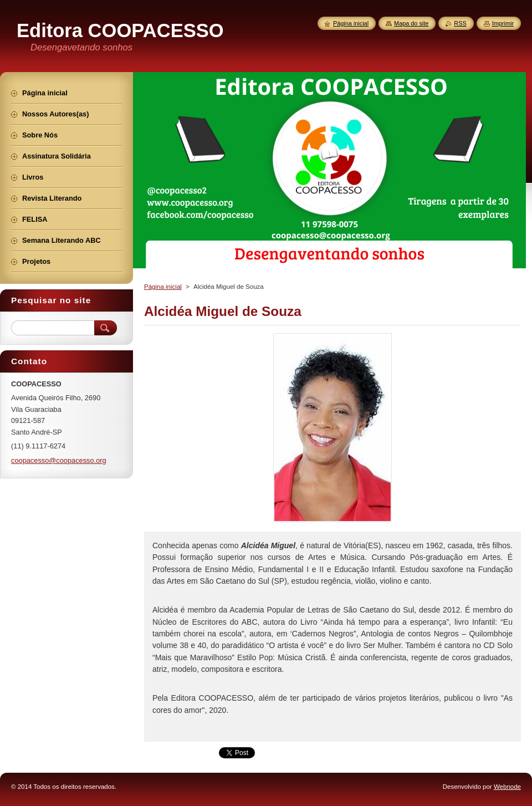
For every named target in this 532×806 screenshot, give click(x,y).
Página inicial (163, 287)
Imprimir (503, 23)
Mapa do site (411, 23)
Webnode (507, 787)
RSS (460, 23)
